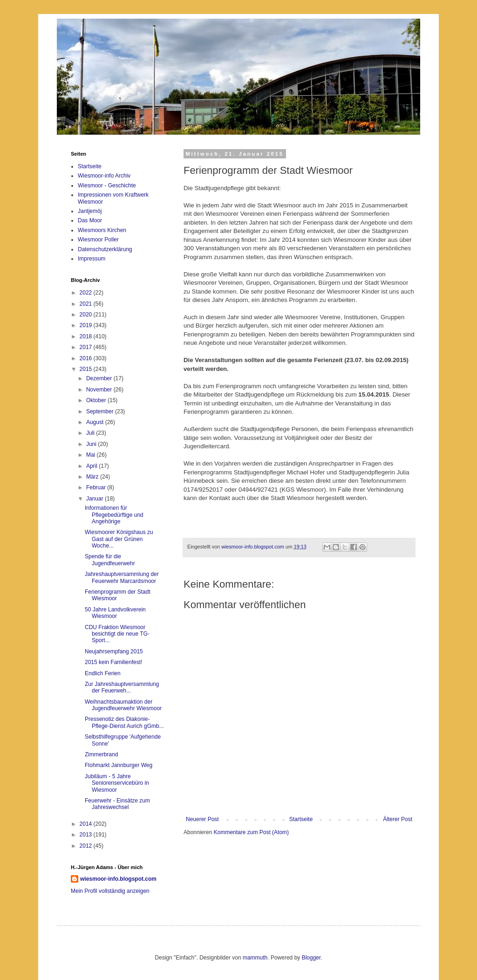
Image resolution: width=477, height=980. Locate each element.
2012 (87, 846)
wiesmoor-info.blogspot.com (118, 879)
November (100, 390)
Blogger (311, 958)
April (92, 466)
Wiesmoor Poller (98, 240)
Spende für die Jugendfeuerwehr (110, 560)
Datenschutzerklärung (105, 249)
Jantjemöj (90, 211)
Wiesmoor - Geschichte (107, 185)
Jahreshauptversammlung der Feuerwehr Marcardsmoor (122, 577)
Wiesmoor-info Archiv (104, 176)
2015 (87, 369)
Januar (95, 499)
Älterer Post (398, 819)
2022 (87, 293)
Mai (92, 455)
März (93, 477)
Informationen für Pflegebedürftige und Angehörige (114, 515)
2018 (87, 336)
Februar (97, 487)
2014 (87, 824)
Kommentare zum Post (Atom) (251, 832)
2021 (87, 304)
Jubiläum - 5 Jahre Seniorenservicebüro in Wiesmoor (117, 783)
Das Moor (90, 220)
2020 (87, 315)
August (96, 422)
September (101, 411)
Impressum (92, 259)
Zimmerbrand (101, 754)
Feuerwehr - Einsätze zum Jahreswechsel (117, 804)
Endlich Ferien (103, 673)
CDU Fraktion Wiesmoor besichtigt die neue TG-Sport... (117, 634)
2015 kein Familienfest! (113, 662)
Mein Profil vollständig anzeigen (110, 891)
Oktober (97, 400)
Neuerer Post (202, 819)
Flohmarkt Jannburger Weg (119, 765)
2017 (87, 347)
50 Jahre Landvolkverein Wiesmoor (115, 613)
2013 (87, 835)
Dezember (100, 378)
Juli (91, 433)
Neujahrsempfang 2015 (114, 651)
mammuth (255, 958)
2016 (87, 358)
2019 (87, 325)
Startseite (301, 819)
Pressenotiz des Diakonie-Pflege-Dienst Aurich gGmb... (124, 722)
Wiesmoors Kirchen (102, 230)
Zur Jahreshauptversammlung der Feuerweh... (122, 687)
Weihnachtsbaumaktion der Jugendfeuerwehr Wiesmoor (123, 705)
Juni (92, 444)
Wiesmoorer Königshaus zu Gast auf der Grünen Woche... (119, 539)
